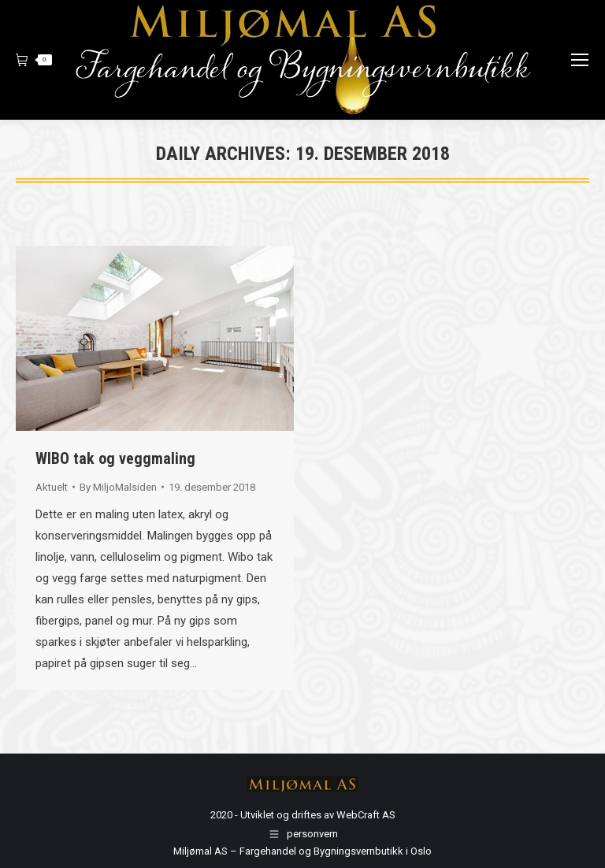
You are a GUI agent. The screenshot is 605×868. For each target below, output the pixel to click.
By (118, 487)
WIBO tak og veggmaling (115, 458)
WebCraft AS (366, 815)
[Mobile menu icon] (580, 60)
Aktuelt (52, 487)
